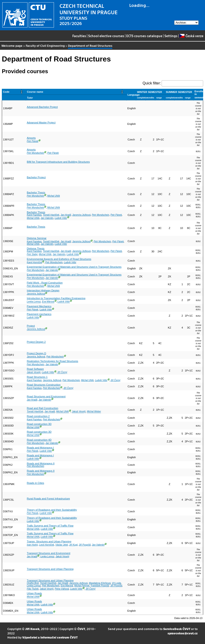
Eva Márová (48, 302)
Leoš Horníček (47, 545)
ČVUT (81, 629)
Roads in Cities (35, 483)
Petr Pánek (33, 141)
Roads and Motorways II (41, 463)
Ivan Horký (32, 545)
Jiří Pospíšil (85, 545)
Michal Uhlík (54, 196)
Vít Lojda (116, 583)
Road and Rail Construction (43, 408)
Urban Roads (34, 593)
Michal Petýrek (82, 586)
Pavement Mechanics (39, 306)
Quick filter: (152, 83)
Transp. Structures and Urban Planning (49, 541)
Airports (31, 138)
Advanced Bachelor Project (42, 107)
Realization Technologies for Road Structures (53, 361)
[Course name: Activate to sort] (76, 92)
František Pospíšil (100, 586)
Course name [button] (35, 92)
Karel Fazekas (34, 215)
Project (31, 326)
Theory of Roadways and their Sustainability (52, 510)
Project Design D (37, 353)
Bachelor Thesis (36, 192)
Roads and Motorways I (40, 448)
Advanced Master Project (41, 123)
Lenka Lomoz (34, 302)
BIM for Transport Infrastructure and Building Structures (58, 162)
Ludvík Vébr (61, 218)
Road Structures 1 (37, 377)
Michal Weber (94, 412)
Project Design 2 (36, 342)
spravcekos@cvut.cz (183, 633)
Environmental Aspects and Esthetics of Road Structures (59, 259)
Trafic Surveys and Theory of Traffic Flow (50, 526)
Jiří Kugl (73, 545)
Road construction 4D (39, 440)
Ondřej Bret (33, 583)
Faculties (79, 36)
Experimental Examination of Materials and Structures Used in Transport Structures (74, 267)
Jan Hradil (66, 215)
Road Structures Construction (44, 385)
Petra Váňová (62, 589)
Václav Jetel (62, 545)
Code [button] (6, 92)
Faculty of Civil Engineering (45, 46)
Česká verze (191, 36)
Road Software (35, 369)
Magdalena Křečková (100, 583)
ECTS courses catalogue (144, 36)
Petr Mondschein (36, 153)
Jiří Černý (62, 372)
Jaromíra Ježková (81, 215)
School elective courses (106, 36)
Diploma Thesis (36, 248)
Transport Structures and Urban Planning (50, 569)
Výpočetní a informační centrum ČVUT (50, 637)
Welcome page (12, 46)
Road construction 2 (38, 416)
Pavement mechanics (39, 314)
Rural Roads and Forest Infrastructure (48, 499)
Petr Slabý (32, 255)
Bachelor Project (36, 177)
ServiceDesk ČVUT (177, 629)
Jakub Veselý (34, 372)
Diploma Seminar (37, 238)
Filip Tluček (33, 589)
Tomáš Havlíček (51, 215)
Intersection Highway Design (43, 290)
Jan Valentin (47, 218)
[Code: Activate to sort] (14, 92)
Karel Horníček (35, 262)
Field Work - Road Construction (45, 283)
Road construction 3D (39, 424)
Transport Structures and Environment (49, 553)
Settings (171, 36)
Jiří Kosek (32, 629)
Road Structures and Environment (46, 396)
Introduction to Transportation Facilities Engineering (56, 298)
